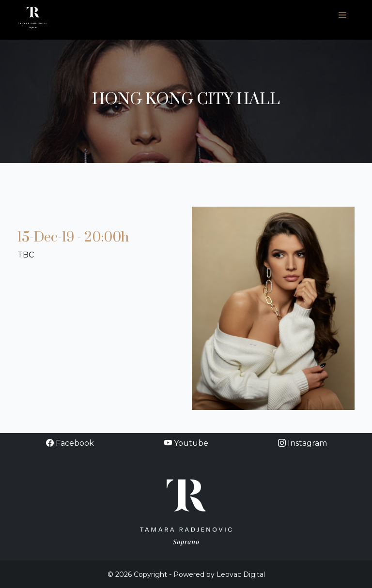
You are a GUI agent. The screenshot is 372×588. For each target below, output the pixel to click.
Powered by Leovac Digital (219, 574)
